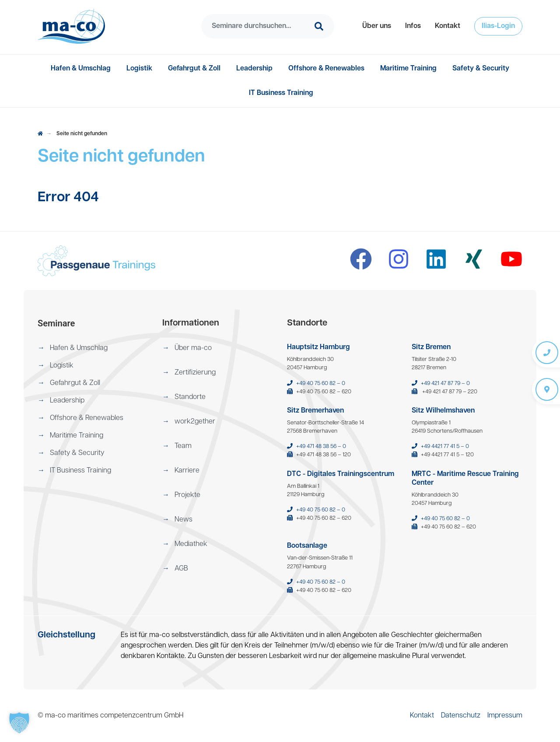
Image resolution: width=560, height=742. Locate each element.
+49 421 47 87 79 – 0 (445, 383)
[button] (377, 26)
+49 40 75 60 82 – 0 (321, 383)
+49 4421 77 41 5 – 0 (445, 446)
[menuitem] (377, 26)
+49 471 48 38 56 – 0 (321, 446)
